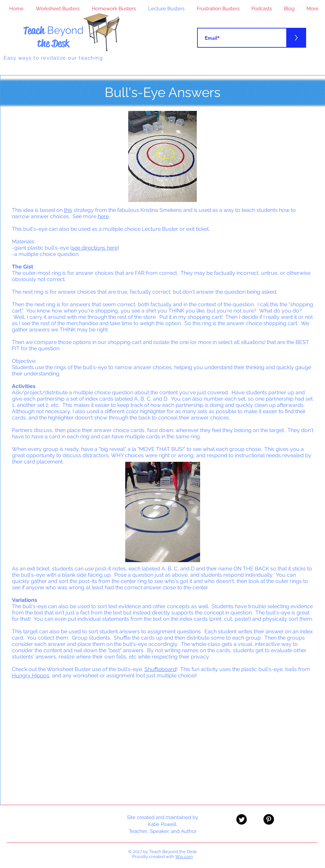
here (103, 216)
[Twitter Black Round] (242, 819)
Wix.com (184, 857)
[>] (296, 38)
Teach (53, 30)
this (68, 210)
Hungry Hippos (31, 675)
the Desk (53, 43)
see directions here (95, 248)
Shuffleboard (160, 669)
